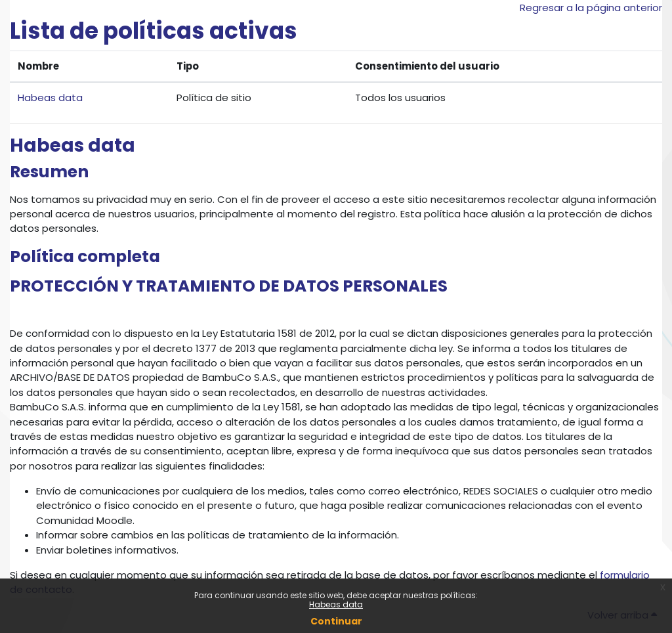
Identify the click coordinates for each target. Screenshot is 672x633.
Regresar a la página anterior (591, 8)
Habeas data (336, 604)
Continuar (336, 621)
